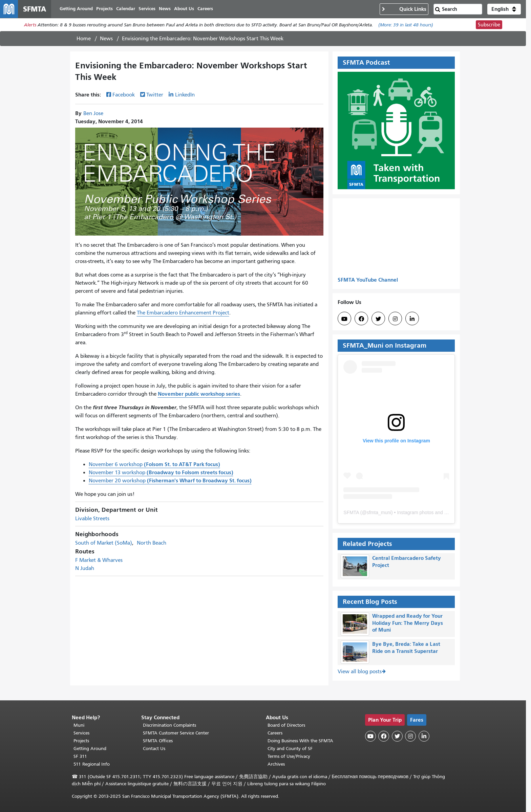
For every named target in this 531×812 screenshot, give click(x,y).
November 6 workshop (154, 465)
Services (81, 733)
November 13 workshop (161, 474)
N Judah (85, 569)
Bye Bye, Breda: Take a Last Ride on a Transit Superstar (406, 649)
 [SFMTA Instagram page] (395, 320)
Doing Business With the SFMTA (300, 741)
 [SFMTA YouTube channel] (344, 320)
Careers (275, 733)
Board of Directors (286, 725)
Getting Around (90, 749)
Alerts (30, 26)
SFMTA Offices (158, 741)
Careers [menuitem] (208, 9)
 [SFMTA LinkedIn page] (412, 320)
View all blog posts (360, 673)
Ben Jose (93, 114)
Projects (81, 741)
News (106, 40)
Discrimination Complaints (169, 725)
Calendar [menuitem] (128, 9)
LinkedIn (185, 96)
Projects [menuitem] (107, 9)
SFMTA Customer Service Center (176, 733)
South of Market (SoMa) (104, 544)
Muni (79, 725)
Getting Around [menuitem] (79, 9)
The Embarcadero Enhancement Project (183, 314)
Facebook (124, 96)
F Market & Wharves (99, 561)
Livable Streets (92, 520)
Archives (276, 764)
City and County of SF (290, 749)
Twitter (155, 96)
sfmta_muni (379, 513)
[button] (504, 9)
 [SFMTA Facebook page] (361, 320)
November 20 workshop (170, 482)
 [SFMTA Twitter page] (378, 320)
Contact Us (154, 749)
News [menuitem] (167, 9)
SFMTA (351, 513)
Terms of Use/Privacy (289, 756)
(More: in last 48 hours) (406, 26)
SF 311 (80, 756)
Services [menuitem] (150, 9)
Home (84, 40)
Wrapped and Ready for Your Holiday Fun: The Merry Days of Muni (408, 624)
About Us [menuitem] (187, 9)
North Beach (152, 544)
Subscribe (489, 26)
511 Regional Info (92, 764)
